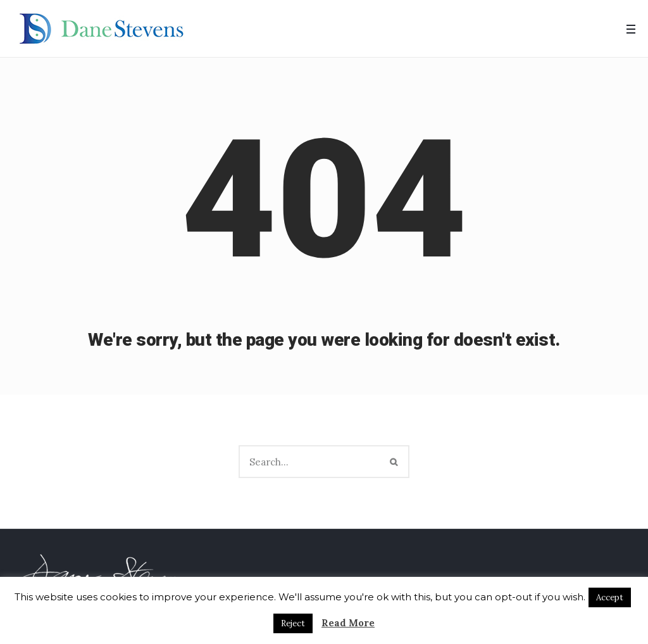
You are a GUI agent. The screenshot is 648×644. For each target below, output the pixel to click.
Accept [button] (610, 597)
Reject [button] (293, 623)
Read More (348, 623)
